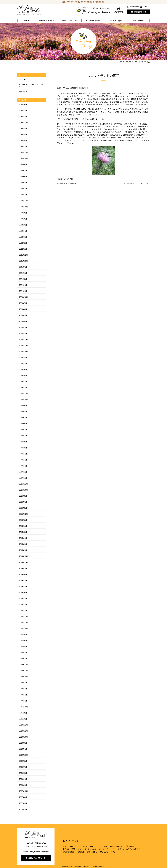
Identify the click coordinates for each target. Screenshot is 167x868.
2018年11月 (23, 393)
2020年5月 (23, 315)
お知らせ (22, 80)
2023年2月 (23, 195)
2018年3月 (23, 430)
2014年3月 (23, 598)
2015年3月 (23, 544)
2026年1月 (23, 116)
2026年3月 (23, 110)
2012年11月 (23, 671)
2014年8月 (23, 574)
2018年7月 (23, 418)
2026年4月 (23, 104)
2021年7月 (23, 267)
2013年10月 (23, 628)
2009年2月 (23, 773)
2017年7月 (23, 454)
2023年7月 (23, 171)
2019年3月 (23, 381)
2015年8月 (23, 520)
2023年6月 (23, 177)
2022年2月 (23, 243)
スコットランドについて (87, 849)
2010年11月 (23, 731)
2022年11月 (23, 201)
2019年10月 (23, 351)
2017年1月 (23, 478)
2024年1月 (23, 146)
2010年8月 (23, 743)
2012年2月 (23, 701)
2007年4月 (23, 803)
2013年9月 (23, 634)
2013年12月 (23, 616)
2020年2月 (23, 333)
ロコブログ (84, 88)
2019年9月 (23, 357)
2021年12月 (23, 255)
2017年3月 (23, 466)
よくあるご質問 (115, 21)
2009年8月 (23, 761)
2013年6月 (23, 640)
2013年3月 (23, 653)
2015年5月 (23, 532)
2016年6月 (23, 502)
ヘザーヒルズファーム (47, 21)
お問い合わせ (138, 21)
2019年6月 (23, 369)
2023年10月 (23, 158)
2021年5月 (23, 279)
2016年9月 (23, 496)
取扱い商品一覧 (116, 846)
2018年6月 (23, 424)
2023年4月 (23, 183)
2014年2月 (23, 604)
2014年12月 (23, 556)
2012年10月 (23, 677)
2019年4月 (23, 375)
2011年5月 (23, 719)
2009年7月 (23, 767)
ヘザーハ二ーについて (70, 21)
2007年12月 (23, 791)
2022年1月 (23, 249)
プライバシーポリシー (109, 852)
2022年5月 (23, 225)
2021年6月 (23, 273)
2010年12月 (23, 725)
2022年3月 (23, 237)
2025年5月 (23, 128)
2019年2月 (23, 387)
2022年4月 (23, 231)
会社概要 (81, 852)
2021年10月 (23, 261)
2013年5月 (23, 646)
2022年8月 (23, 219)
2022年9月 (23, 213)
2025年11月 (23, 122)
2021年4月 (23, 285)
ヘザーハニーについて (99, 846)
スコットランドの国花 (103, 76)
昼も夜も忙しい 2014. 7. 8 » (137, 184)
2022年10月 (23, 207)
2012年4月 (23, 689)
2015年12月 (23, 514)
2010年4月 (23, 749)
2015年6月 (23, 526)
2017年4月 (23, 460)
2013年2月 (23, 659)
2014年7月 (23, 580)
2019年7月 (23, 363)
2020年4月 (23, 321)
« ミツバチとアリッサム (67, 184)
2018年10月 (23, 399)
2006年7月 (23, 809)
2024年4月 (23, 140)
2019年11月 (23, 345)
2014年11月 (23, 562)
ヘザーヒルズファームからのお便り (124, 849)
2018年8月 (23, 412)
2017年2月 (23, 472)
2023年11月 (23, 152)
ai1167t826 (69, 179)
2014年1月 (23, 610)
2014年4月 (23, 592)
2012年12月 (23, 665)
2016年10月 (23, 490)
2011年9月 (23, 713)
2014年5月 (23, 586)
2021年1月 (23, 291)
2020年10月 (23, 297)
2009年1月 (23, 779)
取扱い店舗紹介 (69, 852)
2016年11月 (23, 484)
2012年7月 (23, 683)
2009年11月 (23, 755)
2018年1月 (23, 436)
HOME (27, 21)
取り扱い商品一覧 (93, 21)
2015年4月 (23, 538)
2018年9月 (23, 405)
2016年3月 (23, 508)
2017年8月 (23, 448)
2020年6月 (23, 309)
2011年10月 (23, 707)
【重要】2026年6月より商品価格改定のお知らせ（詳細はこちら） (84, 2)
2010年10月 (23, 737)
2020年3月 (23, 327)
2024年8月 (23, 134)
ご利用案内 (129, 846)
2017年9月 (23, 442)
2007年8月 (23, 797)
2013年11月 (23, 622)
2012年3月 (23, 695)
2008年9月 (23, 785)
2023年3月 (23, 189)
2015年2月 (23, 550)
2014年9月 (23, 568)
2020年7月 (23, 303)
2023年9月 (23, 165)
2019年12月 (23, 339)
